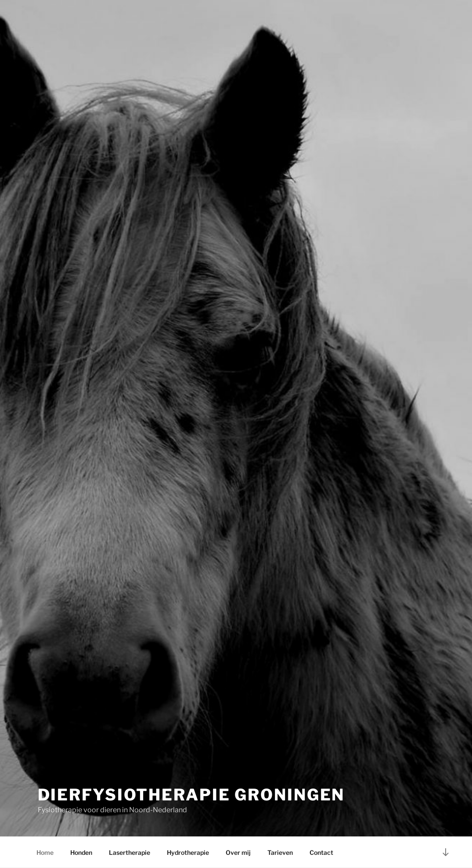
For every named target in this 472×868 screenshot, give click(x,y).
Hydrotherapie (188, 852)
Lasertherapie (130, 852)
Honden (81, 852)
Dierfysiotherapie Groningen (191, 795)
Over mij (238, 852)
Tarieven (280, 852)
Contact (321, 852)
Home (45, 852)
